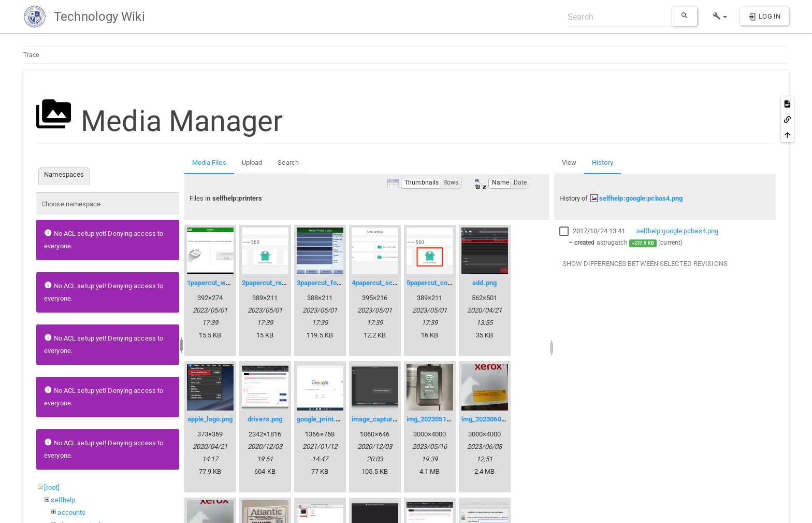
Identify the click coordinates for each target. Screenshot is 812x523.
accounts (71, 512)
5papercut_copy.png (437, 283)
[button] (720, 17)
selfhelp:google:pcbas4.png (641, 198)
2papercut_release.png (277, 283)
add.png (484, 283)
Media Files (209, 162)
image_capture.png (381, 419)
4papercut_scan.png (382, 283)
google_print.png (322, 419)
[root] (52, 487)
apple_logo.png (210, 419)
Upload (252, 162)
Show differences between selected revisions (645, 264)
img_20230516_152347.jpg (446, 419)
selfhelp (63, 500)
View (569, 162)
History (603, 162)
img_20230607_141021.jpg (501, 419)
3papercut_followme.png (334, 283)
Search (288, 162)
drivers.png (265, 419)
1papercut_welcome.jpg (223, 283)
